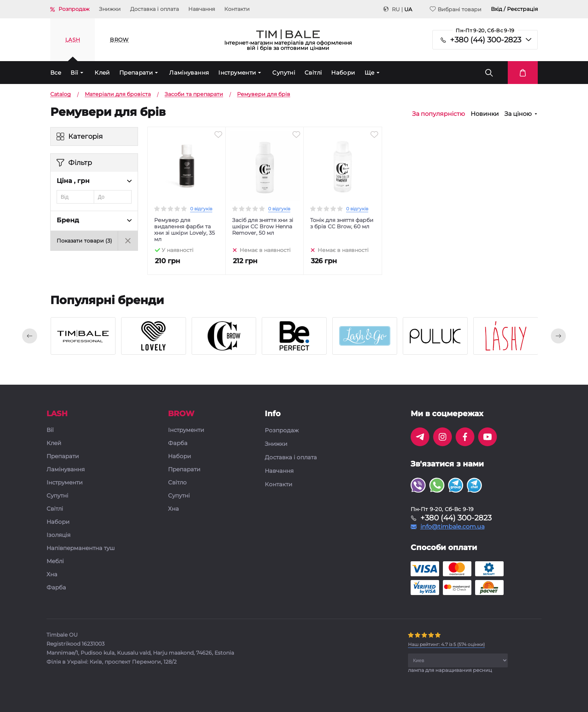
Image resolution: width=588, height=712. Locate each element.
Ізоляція (58, 535)
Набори (343, 73)
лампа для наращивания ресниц (450, 670)
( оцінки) (446, 644)
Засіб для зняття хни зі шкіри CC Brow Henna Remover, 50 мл (263, 227)
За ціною (518, 114)
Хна (52, 575)
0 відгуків (201, 209)
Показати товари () (84, 241)
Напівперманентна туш (81, 548)
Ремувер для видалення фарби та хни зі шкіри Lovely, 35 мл (184, 230)
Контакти (237, 9)
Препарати (136, 73)
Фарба (56, 588)
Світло (177, 483)
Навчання (202, 9)
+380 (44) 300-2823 (486, 40)
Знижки (110, 9)
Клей (102, 73)
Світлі (313, 73)
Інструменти (237, 73)
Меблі (55, 561)
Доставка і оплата (154, 9)
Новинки (485, 114)
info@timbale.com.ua (452, 527)
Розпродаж (74, 9)
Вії (74, 73)
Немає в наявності (265, 250)
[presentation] (30, 336)
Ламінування (189, 73)
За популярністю (439, 114)
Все (56, 73)
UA (408, 9)
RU (396, 9)
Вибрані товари (456, 9)
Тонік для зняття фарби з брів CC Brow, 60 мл (342, 223)
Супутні (284, 73)
